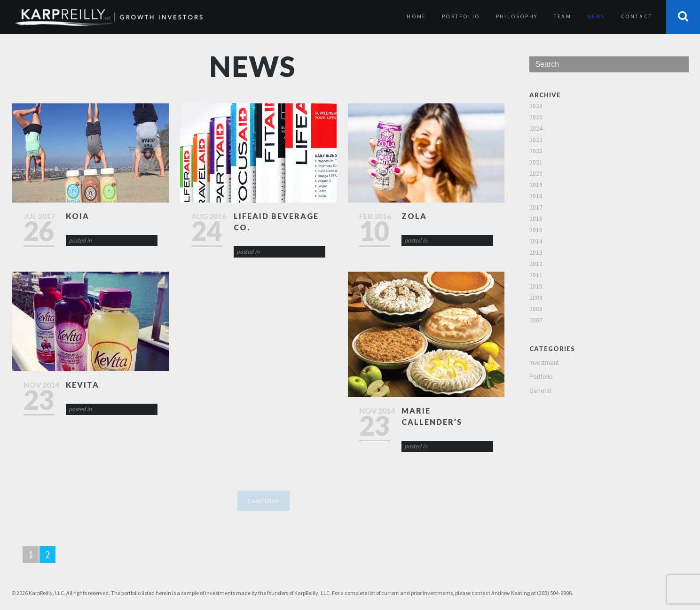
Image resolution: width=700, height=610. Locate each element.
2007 (536, 320)
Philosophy (517, 16)
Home (416, 16)
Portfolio (461, 16)
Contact (637, 16)
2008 (536, 309)
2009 (536, 298)
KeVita (83, 385)
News (596, 16)
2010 (536, 286)
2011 (536, 275)
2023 (536, 140)
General (540, 391)
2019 (536, 185)
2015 (536, 230)
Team (562, 16)
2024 (536, 129)
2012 (536, 264)
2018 (536, 196)
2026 (536, 106)
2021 (536, 162)
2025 (536, 117)
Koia (78, 216)
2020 (536, 174)
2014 (536, 241)
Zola (414, 216)
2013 (536, 253)
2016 (536, 219)
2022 (536, 151)
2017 (536, 207)
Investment (544, 363)
